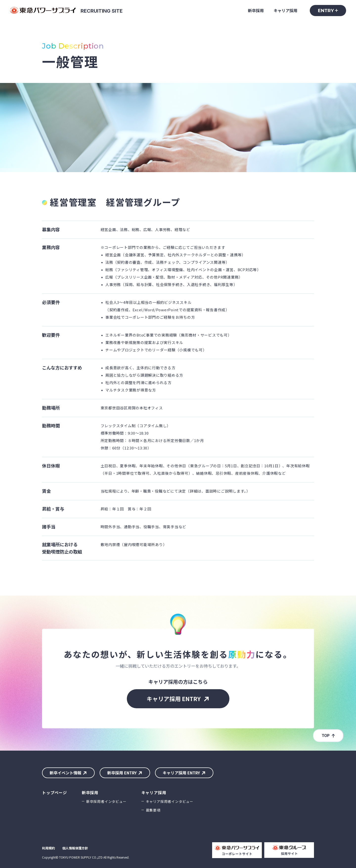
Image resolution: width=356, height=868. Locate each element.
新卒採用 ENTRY (122, 773)
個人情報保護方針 (75, 848)
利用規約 (48, 848)
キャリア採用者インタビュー (170, 801)
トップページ (55, 792)
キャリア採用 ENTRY (174, 699)
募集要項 (153, 810)
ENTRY (326, 11)
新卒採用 (256, 10)
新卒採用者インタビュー (106, 801)
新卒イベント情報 (66, 773)
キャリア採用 (286, 10)
